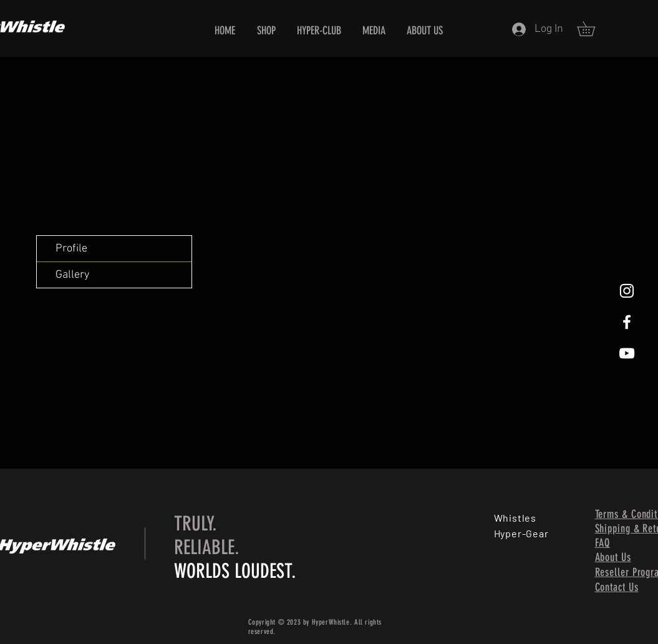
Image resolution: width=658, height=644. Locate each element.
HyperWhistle (331, 622)
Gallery (72, 275)
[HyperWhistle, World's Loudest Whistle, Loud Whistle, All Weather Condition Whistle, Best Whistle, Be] (627, 291)
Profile (71, 249)
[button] (593, 29)
